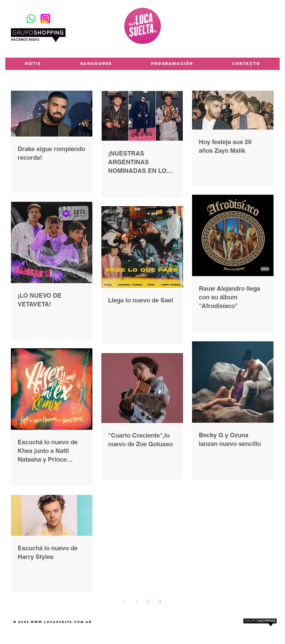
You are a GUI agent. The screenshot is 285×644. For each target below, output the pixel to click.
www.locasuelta (51, 622)
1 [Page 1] (136, 601)
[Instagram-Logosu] (45, 19)
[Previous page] (125, 601)
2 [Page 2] (148, 601)
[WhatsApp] (31, 19)
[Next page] (160, 601)
